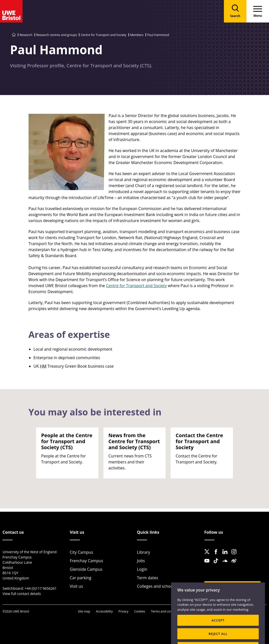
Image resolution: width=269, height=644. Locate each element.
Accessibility (104, 611)
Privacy (123, 611)
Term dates (148, 578)
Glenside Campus (86, 569)
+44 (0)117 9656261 (41, 588)
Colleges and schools (156, 586)
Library (144, 552)
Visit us (77, 586)
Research (26, 35)
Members (137, 35)
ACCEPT (218, 627)
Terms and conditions (166, 611)
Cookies (140, 611)
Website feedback (229, 587)
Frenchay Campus (87, 561)
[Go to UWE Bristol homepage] (14, 35)
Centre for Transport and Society (103, 35)
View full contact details (22, 594)
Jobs (141, 561)
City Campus (82, 552)
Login (142, 569)
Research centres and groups (57, 35)
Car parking (81, 578)
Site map (84, 611)
